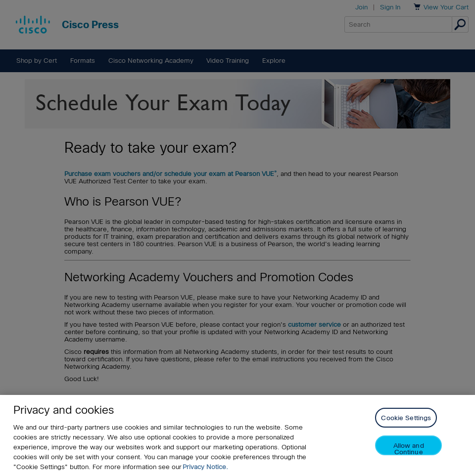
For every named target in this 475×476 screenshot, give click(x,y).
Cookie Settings (406, 418)
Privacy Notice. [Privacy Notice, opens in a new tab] (205, 467)
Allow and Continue (409, 449)
